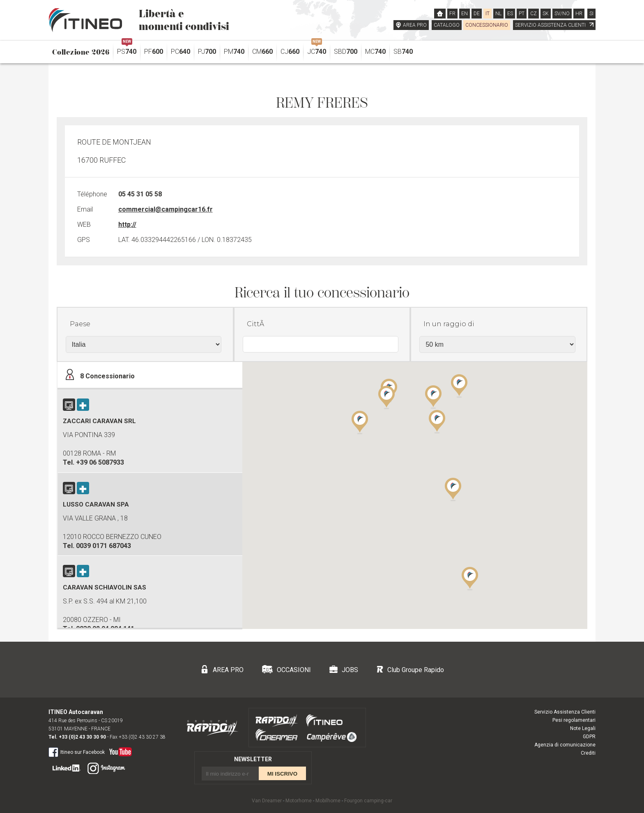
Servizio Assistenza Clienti (565, 712)
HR (579, 14)
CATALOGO (447, 25)
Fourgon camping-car (368, 801)
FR (452, 14)
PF (154, 52)
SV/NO (562, 14)
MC (375, 52)
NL (498, 14)
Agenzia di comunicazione (565, 745)
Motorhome (299, 801)
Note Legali (583, 728)
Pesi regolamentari (574, 720)
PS (127, 50)
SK (546, 14)
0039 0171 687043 (103, 546)
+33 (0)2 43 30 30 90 (82, 737)
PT (522, 14)
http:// (127, 225)
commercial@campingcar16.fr (166, 209)
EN (465, 14)
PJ (207, 52)
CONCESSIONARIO (487, 25)
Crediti (588, 753)
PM (234, 52)
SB (403, 52)
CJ (290, 52)
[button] (453, 489)
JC (317, 50)
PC (181, 52)
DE (477, 14)
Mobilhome (328, 801)
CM (262, 52)
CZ (534, 14)
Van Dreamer (267, 801)
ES (510, 14)
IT (488, 14)
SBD (346, 52)
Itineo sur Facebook (77, 752)
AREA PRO (415, 25)
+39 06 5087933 (100, 462)
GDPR (589, 737)
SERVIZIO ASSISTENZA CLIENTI (554, 25)
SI (591, 14)
